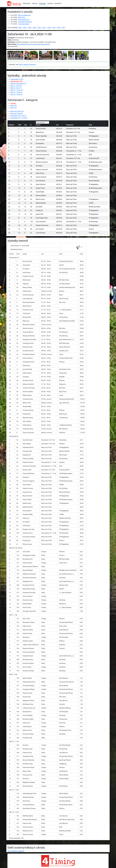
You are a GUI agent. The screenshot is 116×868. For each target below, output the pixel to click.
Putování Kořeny (24, 24)
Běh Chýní (22, 17)
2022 (39, 28)
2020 (49, 28)
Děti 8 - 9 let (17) (16, 88)
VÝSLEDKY (42, 4)
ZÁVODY (35, 4)
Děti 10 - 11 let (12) (17, 90)
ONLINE (50, 4)
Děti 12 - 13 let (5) (16, 92)
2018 (59, 28)
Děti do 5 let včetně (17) (18, 84)
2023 (34, 28)
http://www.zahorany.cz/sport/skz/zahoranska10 (33, 44)
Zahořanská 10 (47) (17, 79)
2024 (30, 28)
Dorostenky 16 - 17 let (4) (19, 118)
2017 (64, 28)
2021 (44, 28)
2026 (20, 28)
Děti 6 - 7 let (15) (16, 86)
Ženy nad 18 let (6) (17, 113)
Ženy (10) (14, 108)
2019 (54, 28)
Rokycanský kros (24, 20)
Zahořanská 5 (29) (16, 81)
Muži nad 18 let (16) (17, 111)
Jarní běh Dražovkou (25, 22)
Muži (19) (14, 105)
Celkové (13, 103)
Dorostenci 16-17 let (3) (18, 116)
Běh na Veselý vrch (25, 15)
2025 (25, 28)
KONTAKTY (58, 4)
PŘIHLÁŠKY (27, 4)
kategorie (33, 64)
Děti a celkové (24, 64)
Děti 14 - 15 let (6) (16, 94)
